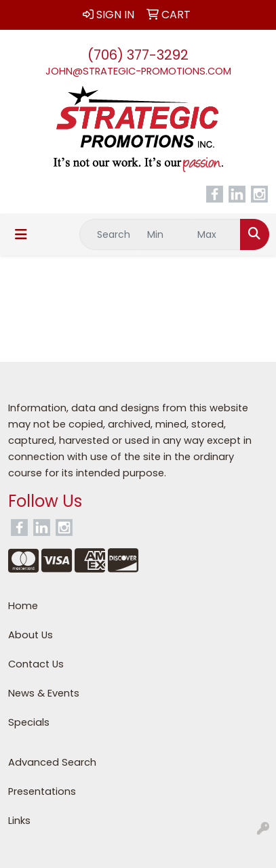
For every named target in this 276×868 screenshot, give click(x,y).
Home (23, 606)
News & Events (44, 693)
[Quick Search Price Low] (165, 234)
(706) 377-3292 (138, 55)
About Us (31, 635)
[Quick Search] (110, 234)
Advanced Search (52, 762)
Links (19, 821)
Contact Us (36, 664)
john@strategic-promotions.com (138, 71)
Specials (29, 722)
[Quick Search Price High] (215, 234)
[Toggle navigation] (21, 234)
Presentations (42, 791)
